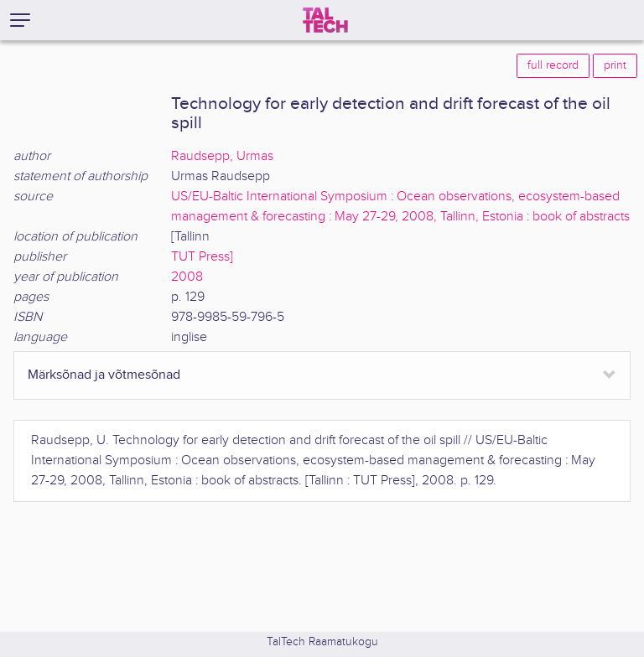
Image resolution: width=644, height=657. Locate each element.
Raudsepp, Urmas (222, 156)
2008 (187, 277)
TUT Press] (202, 257)
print (615, 65)
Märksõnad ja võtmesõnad (104, 375)
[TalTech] (325, 20)
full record (553, 65)
